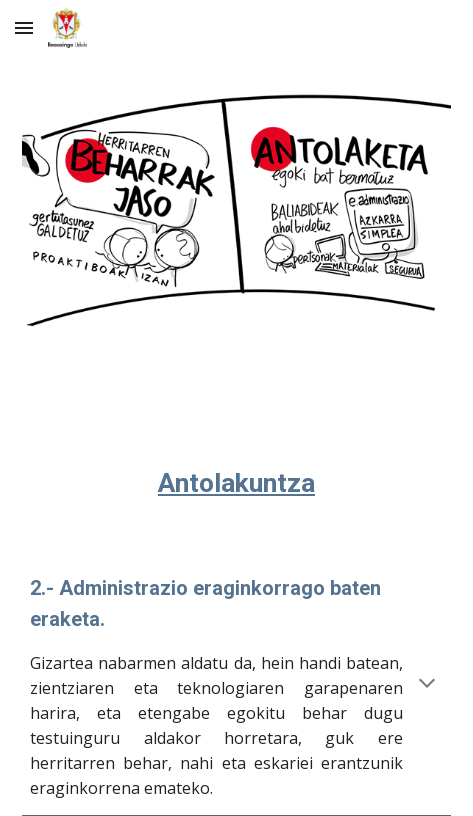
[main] (236, 452)
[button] (24, 27)
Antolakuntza (236, 483)
